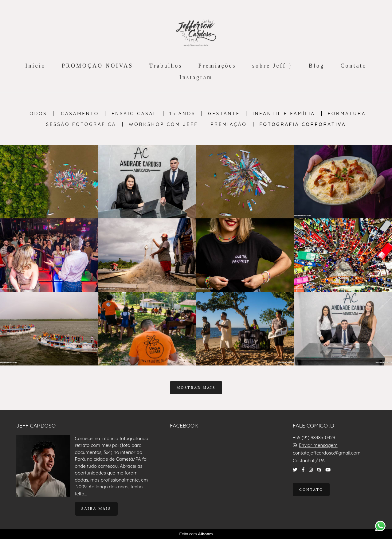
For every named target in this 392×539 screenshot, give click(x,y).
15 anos (183, 113)
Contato (353, 66)
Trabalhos (166, 66)
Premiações (217, 66)
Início (36, 66)
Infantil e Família (284, 113)
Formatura (347, 113)
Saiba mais (96, 509)
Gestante (224, 113)
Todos (37, 113)
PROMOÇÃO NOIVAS (97, 66)
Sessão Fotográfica (81, 124)
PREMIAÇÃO (229, 124)
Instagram (196, 77)
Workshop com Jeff (163, 124)
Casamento (80, 113)
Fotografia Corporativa (303, 124)
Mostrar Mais (196, 388)
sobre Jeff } (272, 66)
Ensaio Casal (134, 113)
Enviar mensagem (318, 445)
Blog (317, 66)
